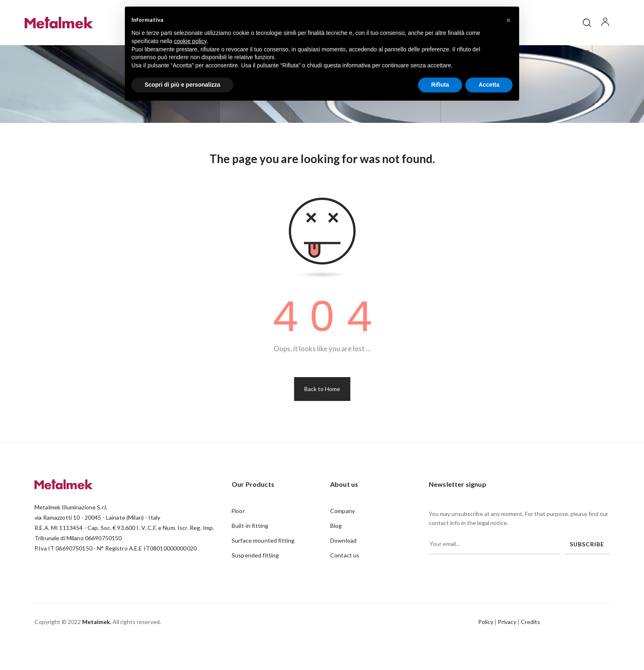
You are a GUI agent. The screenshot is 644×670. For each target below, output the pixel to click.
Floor (238, 540)
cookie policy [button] (190, 41)
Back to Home (322, 418)
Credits (530, 651)
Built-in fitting (250, 555)
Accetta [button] (489, 85)
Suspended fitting (255, 584)
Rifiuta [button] (440, 85)
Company (343, 540)
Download (343, 570)
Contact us (345, 584)
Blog (336, 555)
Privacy (507, 651)
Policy (486, 651)
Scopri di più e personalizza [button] (182, 85)
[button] (508, 20)
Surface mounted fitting (263, 570)
